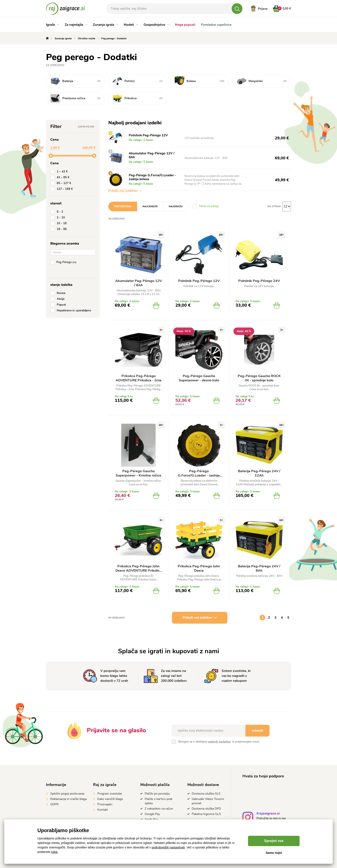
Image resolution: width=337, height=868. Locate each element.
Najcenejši (150, 206)
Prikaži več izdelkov (125, 190)
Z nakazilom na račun (159, 809)
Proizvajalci (105, 804)
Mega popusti (185, 25)
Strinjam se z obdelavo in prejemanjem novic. (219, 742)
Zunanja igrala (106, 25)
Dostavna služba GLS (206, 794)
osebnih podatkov (220, 742)
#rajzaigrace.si (268, 814)
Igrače (53, 25)
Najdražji (176, 206)
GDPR (54, 804)
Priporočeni (123, 206)
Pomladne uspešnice (216, 25)
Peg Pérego (64, 262)
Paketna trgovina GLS (206, 814)
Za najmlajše (76, 25)
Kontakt (103, 810)
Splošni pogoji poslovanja (67, 794)
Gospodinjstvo (156, 25)
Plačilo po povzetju (157, 794)
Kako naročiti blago (110, 799)
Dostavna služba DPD (206, 809)
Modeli (131, 25)
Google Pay (152, 814)
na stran (274, 206)
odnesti (257, 731)
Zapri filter (86, 127)
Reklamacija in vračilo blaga (68, 799)
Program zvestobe (110, 794)
